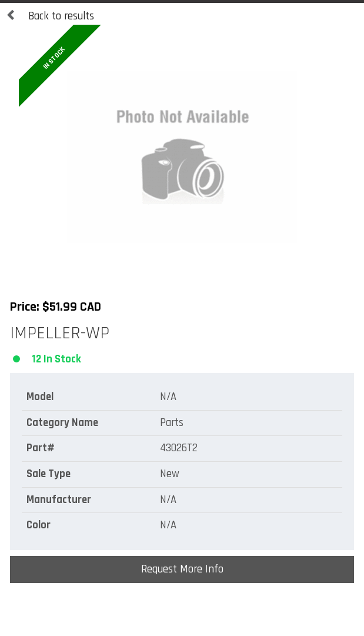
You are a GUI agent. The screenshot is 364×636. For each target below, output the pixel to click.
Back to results (50, 16)
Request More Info (182, 569)
